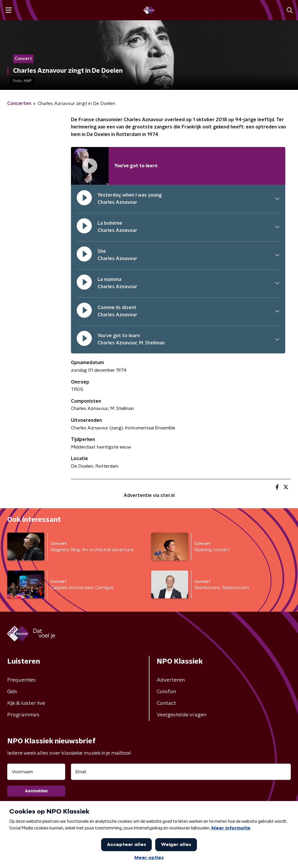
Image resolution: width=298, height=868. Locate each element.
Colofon (166, 692)
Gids (12, 692)
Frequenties (21, 680)
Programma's (23, 715)
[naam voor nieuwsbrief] (36, 772)
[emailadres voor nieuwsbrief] (181, 772)
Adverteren (171, 680)
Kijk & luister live (26, 703)
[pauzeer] (84, 199)
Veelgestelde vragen (182, 715)
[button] (9, 10)
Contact (166, 703)
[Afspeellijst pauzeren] (90, 166)
